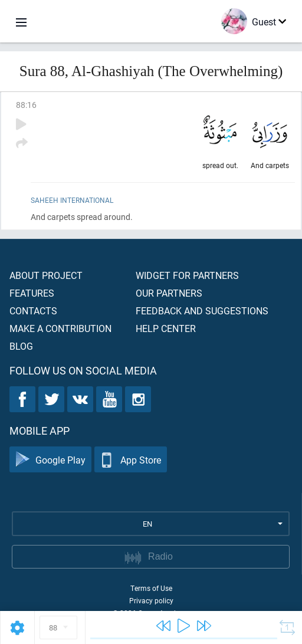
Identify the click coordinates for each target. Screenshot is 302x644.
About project (46, 275)
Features (32, 293)
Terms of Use (151, 588)
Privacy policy (151, 600)
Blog (21, 346)
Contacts (33, 310)
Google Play (50, 460)
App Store (131, 460)
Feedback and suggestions (202, 310)
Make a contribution (60, 328)
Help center (166, 328)
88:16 (26, 105)
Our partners (169, 293)
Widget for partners (187, 275)
